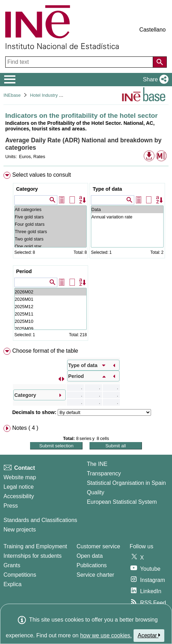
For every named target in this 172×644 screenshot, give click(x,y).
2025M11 (51, 314)
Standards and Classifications (40, 520)
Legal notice (19, 487)
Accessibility (19, 496)
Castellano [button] (152, 30)
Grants (12, 565)
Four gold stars (51, 224)
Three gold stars (51, 232)
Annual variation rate (127, 217)
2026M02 (51, 292)
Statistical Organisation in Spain (126, 483)
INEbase (12, 95)
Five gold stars (51, 217)
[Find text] (80, 62)
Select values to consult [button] (42, 175)
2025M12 (51, 307)
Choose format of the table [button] (45, 351)
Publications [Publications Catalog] (92, 565)
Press (11, 506)
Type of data (107, 189)
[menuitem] (86, 258)
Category (27, 189)
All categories (51, 209)
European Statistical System (122, 502)
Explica (13, 584)
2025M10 (51, 321)
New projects (20, 530)
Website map (20, 477)
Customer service (98, 546)
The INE (97, 464)
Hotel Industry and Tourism (57, 95)
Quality (95, 492)
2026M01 (51, 299)
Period (24, 271)
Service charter (95, 575)
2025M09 (51, 329)
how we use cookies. (106, 635)
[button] (154, 80)
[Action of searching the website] (160, 62)
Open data (90, 556)
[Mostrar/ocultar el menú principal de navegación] (10, 80)
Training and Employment (35, 546)
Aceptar (149, 635)
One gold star (51, 246)
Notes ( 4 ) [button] (25, 428)
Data (127, 209)
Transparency (104, 473)
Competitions (20, 575)
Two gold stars (51, 239)
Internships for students (33, 556)
